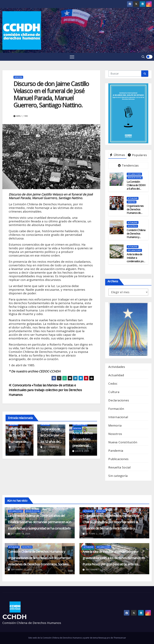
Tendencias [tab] (128, 165)
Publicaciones (118, 459)
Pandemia (116, 451)
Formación (116, 409)
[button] (143, 57)
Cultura (114, 392)
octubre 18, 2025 (21, 534)
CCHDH (15, 617)
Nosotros (132, 226)
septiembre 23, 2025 (22, 570)
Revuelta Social (135, 178)
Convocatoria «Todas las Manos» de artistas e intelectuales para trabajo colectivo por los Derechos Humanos (45, 390)
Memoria (18, 77)
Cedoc (113, 384)
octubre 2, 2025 (95, 534)
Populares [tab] (137, 155)
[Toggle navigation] (72, 57)
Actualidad (133, 198)
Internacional (118, 417)
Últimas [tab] (117, 155)
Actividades (117, 367)
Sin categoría (118, 476)
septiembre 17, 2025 (96, 570)
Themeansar (120, 638)
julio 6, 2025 (82, 451)
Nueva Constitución (123, 442)
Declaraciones (80, 425)
